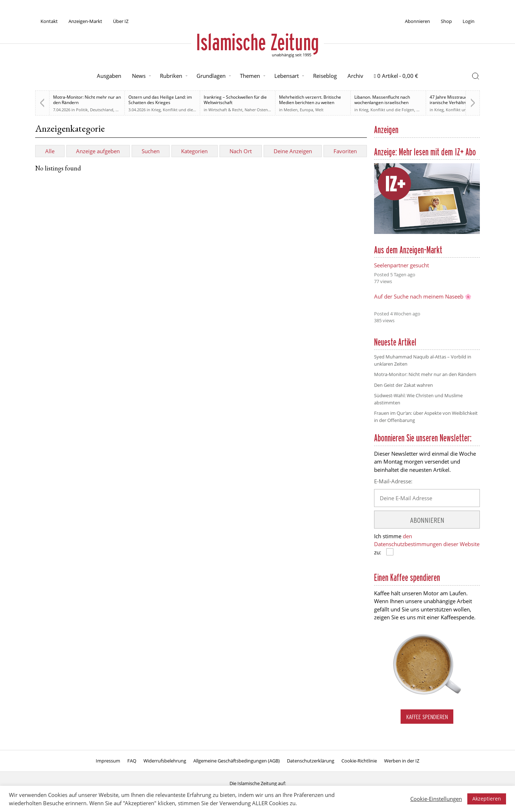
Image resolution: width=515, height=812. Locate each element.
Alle (50, 151)
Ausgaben (109, 76)
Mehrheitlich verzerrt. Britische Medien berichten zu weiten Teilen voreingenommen (310, 102)
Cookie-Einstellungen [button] (436, 799)
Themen (250, 76)
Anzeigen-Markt (85, 21)
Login (469, 21)
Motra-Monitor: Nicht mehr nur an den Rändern (87, 100)
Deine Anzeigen (293, 151)
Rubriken (171, 76)
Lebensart (287, 76)
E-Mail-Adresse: (393, 481)
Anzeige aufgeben (98, 151)
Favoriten (345, 151)
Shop (446, 21)
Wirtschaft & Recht (225, 110)
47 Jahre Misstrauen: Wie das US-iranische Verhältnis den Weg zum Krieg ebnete (464, 102)
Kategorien (194, 151)
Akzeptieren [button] (487, 799)
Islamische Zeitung (257, 42)
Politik (82, 110)
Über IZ (121, 21)
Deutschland (102, 110)
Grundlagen (211, 76)
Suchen (151, 151)
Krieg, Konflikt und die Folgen (179, 110)
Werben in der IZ (402, 761)
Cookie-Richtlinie (359, 761)
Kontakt (49, 21)
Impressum (108, 761)
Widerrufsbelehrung (165, 761)
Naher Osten (256, 110)
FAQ (132, 761)
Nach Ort (241, 151)
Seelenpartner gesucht (401, 265)
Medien (291, 110)
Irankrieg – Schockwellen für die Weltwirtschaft (235, 100)
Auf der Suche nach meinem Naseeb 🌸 (423, 296)
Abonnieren (417, 21)
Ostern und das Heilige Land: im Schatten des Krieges (160, 100)
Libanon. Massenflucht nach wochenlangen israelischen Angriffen (382, 102)
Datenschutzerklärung (311, 761)
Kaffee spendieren (427, 717)
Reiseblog (325, 76)
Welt (319, 110)
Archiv (355, 76)
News (139, 76)
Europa (306, 110)
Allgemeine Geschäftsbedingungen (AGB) (237, 761)
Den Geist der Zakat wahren (403, 385)
